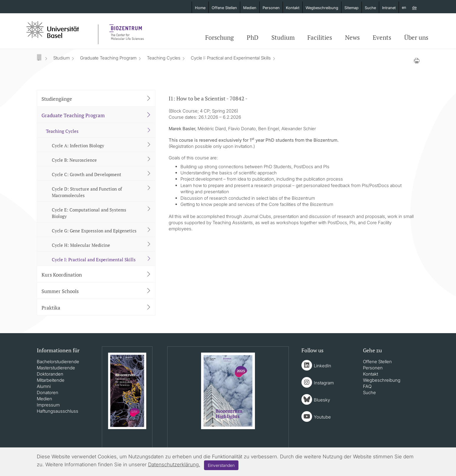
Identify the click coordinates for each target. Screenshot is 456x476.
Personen (271, 8)
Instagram (324, 383)
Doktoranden (50, 374)
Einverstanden (221, 465)
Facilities (320, 37)
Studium (283, 37)
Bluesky (322, 400)
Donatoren (48, 392)
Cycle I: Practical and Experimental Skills (231, 58)
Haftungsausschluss (58, 411)
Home (200, 8)
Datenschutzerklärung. (174, 465)
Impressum (48, 405)
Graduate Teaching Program (108, 58)
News (352, 37)
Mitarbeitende (51, 380)
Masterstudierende (56, 368)
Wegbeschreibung (322, 8)
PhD (253, 37)
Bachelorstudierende (58, 362)
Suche (370, 8)
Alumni (44, 386)
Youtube (322, 417)
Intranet (389, 8)
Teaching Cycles (164, 58)
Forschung (219, 37)
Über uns (416, 37)
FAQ (367, 386)
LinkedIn (322, 366)
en (404, 7)
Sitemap (351, 8)
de (414, 8)
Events (382, 37)
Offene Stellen (224, 8)
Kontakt (293, 8)
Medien (250, 8)
